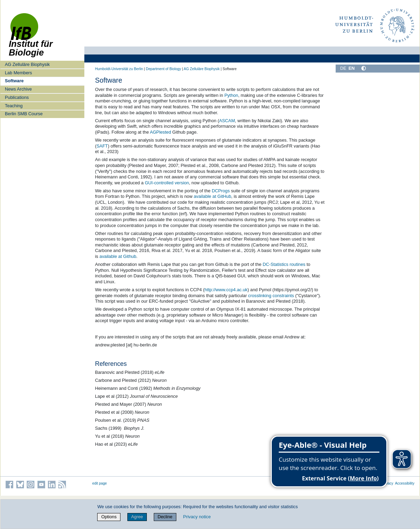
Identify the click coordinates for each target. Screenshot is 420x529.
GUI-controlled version (167, 183)
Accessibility (405, 483)
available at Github (118, 256)
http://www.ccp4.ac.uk (226, 290)
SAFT (102, 146)
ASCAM (227, 121)
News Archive (18, 89)
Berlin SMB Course (24, 114)
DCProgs (221, 191)
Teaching (14, 106)
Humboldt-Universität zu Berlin (119, 69)
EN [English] (352, 68)
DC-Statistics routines (284, 264)
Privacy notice (197, 517)
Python (231, 95)
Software (14, 81)
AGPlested (161, 132)
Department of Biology (163, 69)
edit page (100, 483)
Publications (17, 97)
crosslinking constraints (271, 296)
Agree (137, 517)
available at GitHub (212, 196)
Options (109, 517)
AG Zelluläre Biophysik (27, 64)
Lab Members (18, 73)
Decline (165, 517)
